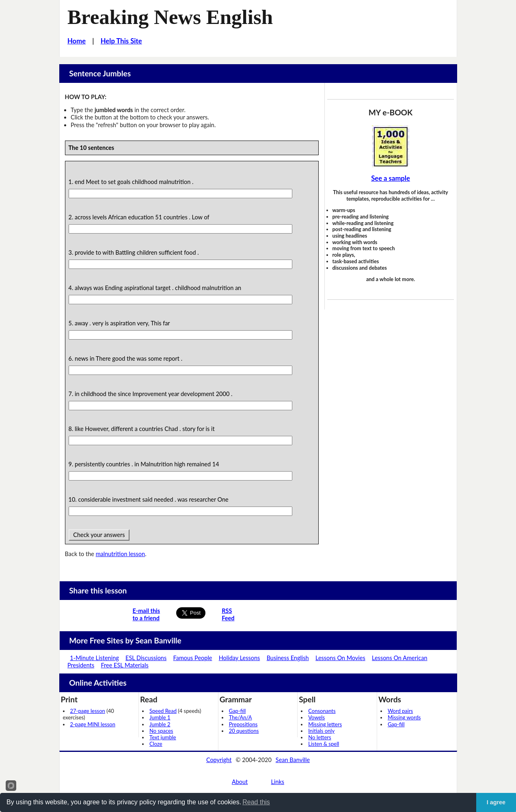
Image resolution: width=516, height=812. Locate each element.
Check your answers (99, 535)
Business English (288, 658)
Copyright (219, 760)
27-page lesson (88, 711)
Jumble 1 (160, 717)
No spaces (161, 731)
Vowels (316, 717)
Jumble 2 (160, 724)
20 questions (244, 731)
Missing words (404, 717)
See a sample (391, 178)
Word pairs (400, 711)
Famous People (193, 658)
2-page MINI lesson (93, 724)
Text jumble (163, 737)
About (240, 782)
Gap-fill (237, 711)
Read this (256, 802)
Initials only (321, 731)
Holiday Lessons (240, 658)
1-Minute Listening (94, 658)
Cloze (156, 744)
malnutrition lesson (120, 554)
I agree (496, 802)
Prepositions (243, 724)
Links (277, 782)
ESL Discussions (146, 658)
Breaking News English (170, 17)
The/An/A (241, 717)
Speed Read (163, 711)
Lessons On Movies (340, 658)
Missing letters (325, 724)
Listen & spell (324, 744)
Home (77, 41)
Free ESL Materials (125, 665)
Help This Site (121, 41)
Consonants (322, 711)
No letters (320, 737)
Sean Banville (293, 760)
